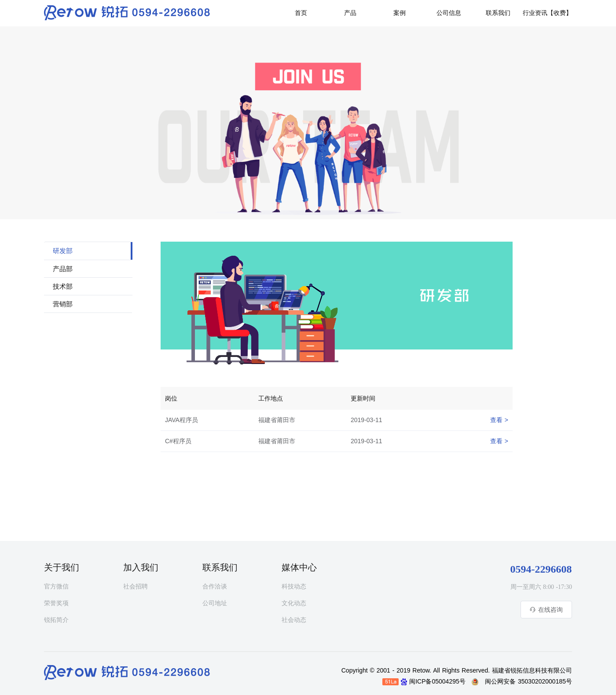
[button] (498, 12)
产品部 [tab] (63, 269)
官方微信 (56, 587)
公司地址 (215, 603)
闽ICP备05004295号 (439, 681)
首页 (301, 13)
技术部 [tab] (63, 286)
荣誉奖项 (56, 603)
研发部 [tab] (63, 251)
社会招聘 (136, 587)
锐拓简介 (56, 620)
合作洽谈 (215, 587)
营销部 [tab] (63, 304)
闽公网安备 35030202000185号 (528, 681)
